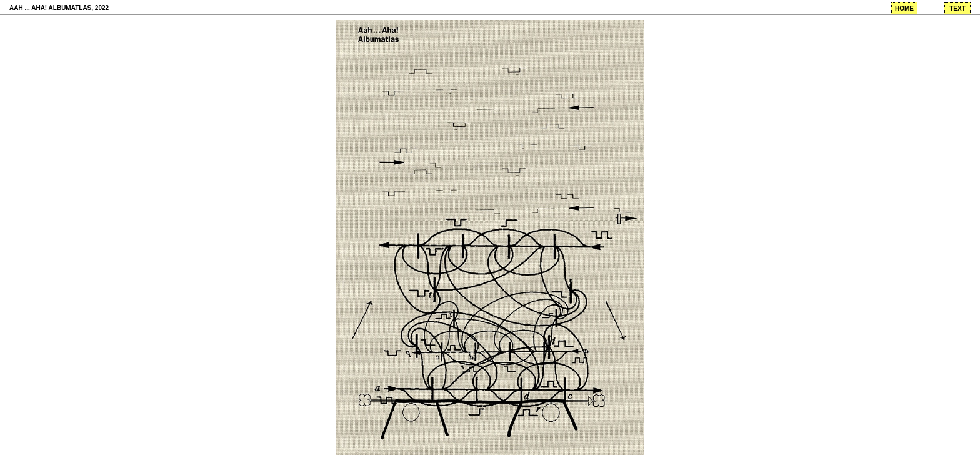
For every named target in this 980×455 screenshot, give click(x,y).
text (957, 8)
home (904, 8)
